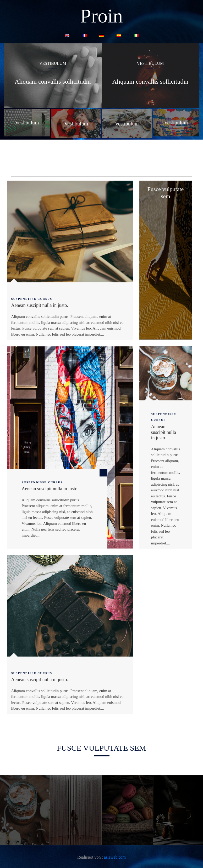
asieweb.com (115, 857)
